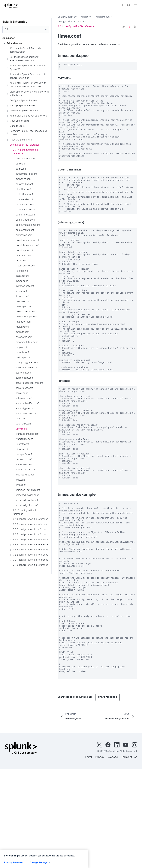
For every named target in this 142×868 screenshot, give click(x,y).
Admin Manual (102, 17)
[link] (124, 27)
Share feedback (108, 796)
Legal (89, 856)
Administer (86, 17)
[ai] (129, 27)
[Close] (84, 854)
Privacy (100, 856)
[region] (44, 859)
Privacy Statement (14, 862)
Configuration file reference (72, 22)
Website (113, 856)
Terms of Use (129, 856)
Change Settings (39, 862)
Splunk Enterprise (67, 17)
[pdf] (135, 27)
